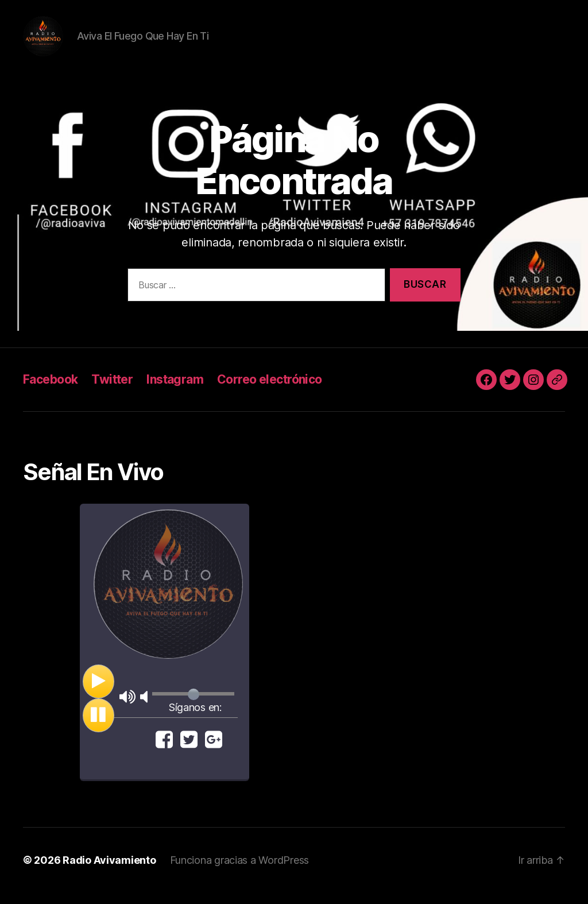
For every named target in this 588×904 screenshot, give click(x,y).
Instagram (175, 391)
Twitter (112, 391)
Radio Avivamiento (109, 872)
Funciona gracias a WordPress (239, 872)
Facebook (50, 391)
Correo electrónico (270, 391)
